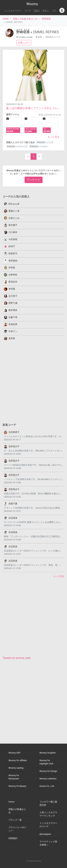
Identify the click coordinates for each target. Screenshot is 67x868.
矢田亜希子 (14, 432)
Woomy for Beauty (17, 786)
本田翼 (12, 289)
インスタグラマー (13, 11)
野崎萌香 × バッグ (45, 142)
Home (11, 802)
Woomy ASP (14, 753)
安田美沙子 (14, 446)
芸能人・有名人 (41, 11)
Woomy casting (16, 768)
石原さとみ (14, 218)
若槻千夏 (13, 504)
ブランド (56, 11)
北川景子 (13, 296)
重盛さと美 (14, 211)
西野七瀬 (13, 303)
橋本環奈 (13, 310)
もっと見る (54, 137)
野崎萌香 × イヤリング (17, 147)
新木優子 (13, 225)
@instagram (45, 834)
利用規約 (13, 838)
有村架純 (13, 261)
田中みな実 (14, 204)
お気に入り (24, 43)
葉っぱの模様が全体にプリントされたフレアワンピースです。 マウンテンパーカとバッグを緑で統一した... (33, 108)
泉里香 (12, 338)
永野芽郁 (13, 275)
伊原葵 (12, 268)
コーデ (28, 11)
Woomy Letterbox (48, 779)
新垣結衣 (13, 282)
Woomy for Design (48, 771)
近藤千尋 (13, 317)
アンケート (34, 180)
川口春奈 (13, 232)
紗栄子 (12, 246)
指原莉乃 (13, 253)
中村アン (13, 331)
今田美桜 (13, 239)
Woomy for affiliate (18, 760)
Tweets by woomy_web (17, 658)
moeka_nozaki (26, 37)
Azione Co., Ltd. (47, 786)
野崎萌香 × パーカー (39, 147)
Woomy (32, 4)
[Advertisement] (33, 381)
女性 (40, 37)
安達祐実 (13, 324)
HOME (6, 19)
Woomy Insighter (48, 753)
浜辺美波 (13, 518)
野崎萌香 (46, 19)
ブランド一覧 (15, 820)
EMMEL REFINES (46, 32)
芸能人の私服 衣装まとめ (25, 19)
